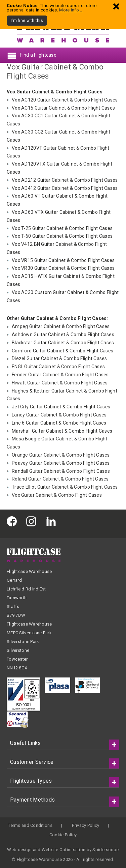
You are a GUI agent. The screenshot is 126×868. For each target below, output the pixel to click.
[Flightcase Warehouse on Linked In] (53, 521)
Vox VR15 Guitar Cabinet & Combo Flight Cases (63, 260)
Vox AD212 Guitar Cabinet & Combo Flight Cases (65, 180)
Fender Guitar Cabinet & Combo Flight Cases (60, 375)
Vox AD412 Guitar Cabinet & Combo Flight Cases (65, 188)
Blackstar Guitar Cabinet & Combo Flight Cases (63, 343)
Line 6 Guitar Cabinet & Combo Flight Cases (59, 423)
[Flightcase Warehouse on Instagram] (33, 521)
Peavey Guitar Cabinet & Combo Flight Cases (61, 463)
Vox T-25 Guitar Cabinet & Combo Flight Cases (62, 228)
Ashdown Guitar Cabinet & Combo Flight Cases (63, 335)
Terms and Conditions (30, 825)
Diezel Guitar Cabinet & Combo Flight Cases (59, 358)
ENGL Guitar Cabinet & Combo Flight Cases (58, 367)
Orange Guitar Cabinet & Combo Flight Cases (61, 455)
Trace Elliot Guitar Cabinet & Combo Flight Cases (65, 487)
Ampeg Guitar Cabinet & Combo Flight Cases (61, 326)
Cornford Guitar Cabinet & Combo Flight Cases (62, 351)
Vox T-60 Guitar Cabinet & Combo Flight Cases (62, 236)
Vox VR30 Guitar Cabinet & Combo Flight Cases (63, 268)
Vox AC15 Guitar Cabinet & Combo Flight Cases (63, 108)
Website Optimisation (64, 850)
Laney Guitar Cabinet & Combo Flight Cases (59, 415)
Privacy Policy (86, 825)
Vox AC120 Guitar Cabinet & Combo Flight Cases (65, 100)
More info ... (71, 10)
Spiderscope (106, 850)
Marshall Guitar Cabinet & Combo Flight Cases (62, 431)
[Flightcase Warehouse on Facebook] (13, 521)
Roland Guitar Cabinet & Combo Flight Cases (60, 479)
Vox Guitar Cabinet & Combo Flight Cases (57, 495)
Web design (19, 850)
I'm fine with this (27, 21)
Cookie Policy (63, 835)
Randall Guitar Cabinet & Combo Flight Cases (61, 471)
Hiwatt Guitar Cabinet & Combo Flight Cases (60, 383)
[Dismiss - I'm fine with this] (116, 6)
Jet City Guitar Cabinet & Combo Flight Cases (61, 407)
